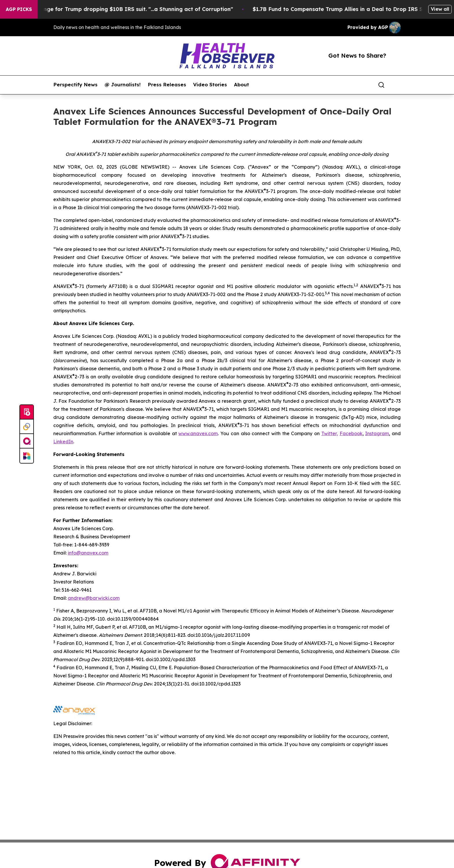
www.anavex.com (198, 433)
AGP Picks (19, 9)
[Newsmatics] (27, 456)
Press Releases (167, 85)
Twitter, (330, 433)
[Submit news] (27, 412)
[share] (397, 85)
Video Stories (210, 85)
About (241, 85)
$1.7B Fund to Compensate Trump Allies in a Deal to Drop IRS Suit (357, 9)
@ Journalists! (123, 85)
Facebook (351, 433)
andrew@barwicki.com (94, 598)
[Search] (381, 85)
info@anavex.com (88, 553)
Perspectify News (75, 85)
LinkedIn (63, 442)
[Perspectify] (27, 427)
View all (440, 9)
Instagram (377, 433)
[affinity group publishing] (27, 441)
